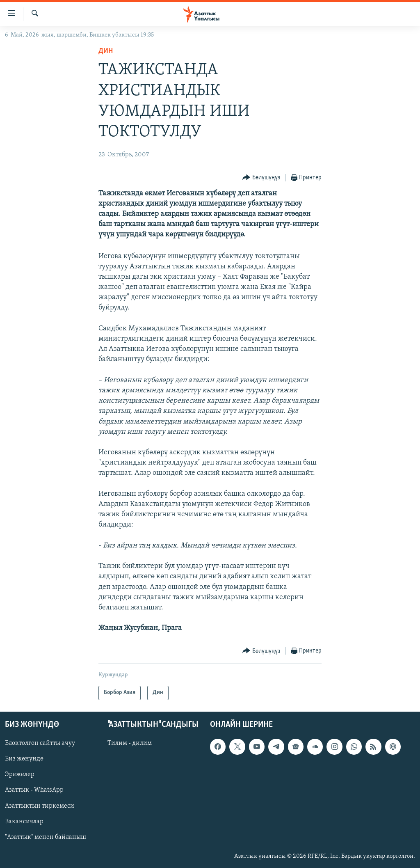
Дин (106, 51)
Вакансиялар (24, 821)
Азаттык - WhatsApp (34, 790)
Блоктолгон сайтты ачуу (40, 743)
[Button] (261, 178)
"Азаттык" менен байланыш (46, 837)
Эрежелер (20, 774)
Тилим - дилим (130, 743)
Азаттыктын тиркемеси (40, 806)
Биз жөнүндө (24, 759)
